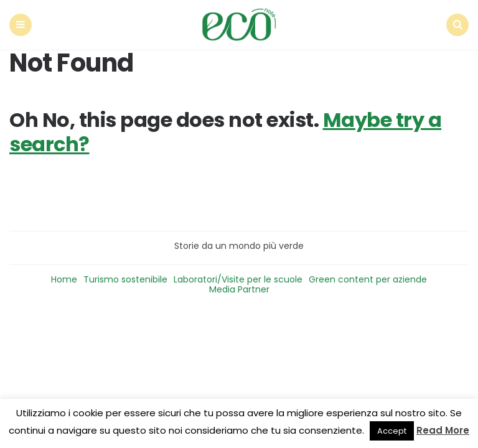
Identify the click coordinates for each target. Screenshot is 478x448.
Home (64, 279)
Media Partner (239, 289)
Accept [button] (392, 431)
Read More (443, 430)
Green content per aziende (368, 279)
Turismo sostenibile (125, 279)
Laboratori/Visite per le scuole (238, 279)
